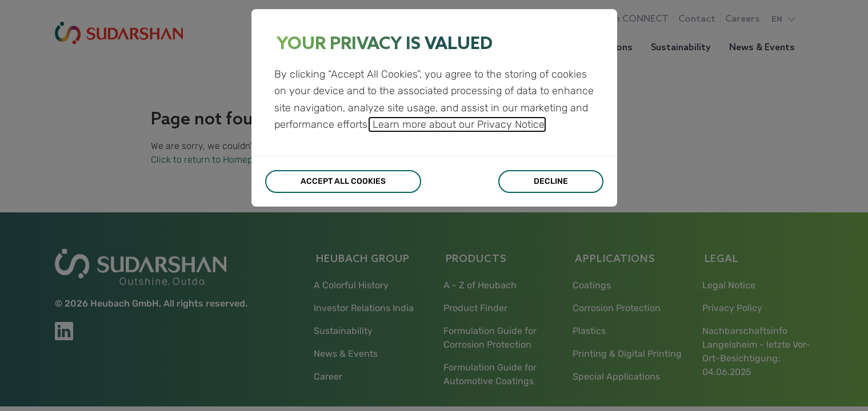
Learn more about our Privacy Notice (457, 124)
